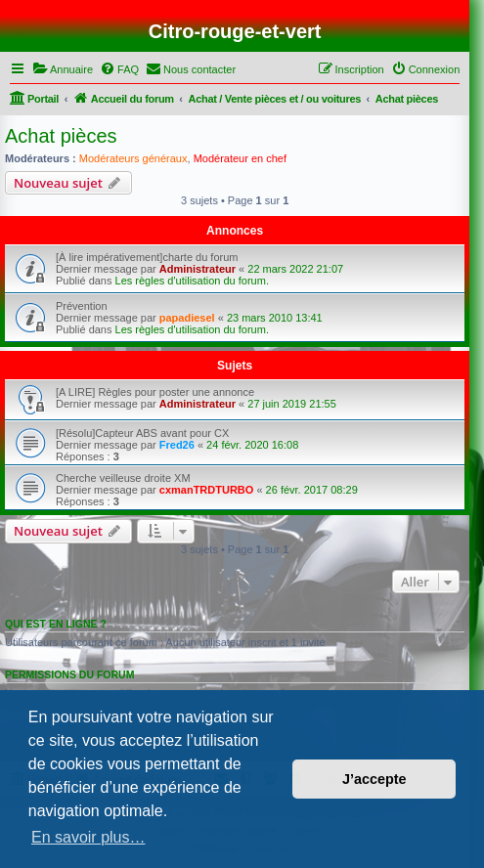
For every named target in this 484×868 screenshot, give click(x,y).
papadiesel (187, 318)
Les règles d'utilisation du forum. (192, 281)
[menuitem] (63, 69)
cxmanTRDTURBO (207, 490)
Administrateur (198, 269)
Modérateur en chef (240, 158)
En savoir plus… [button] (88, 837)
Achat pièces (61, 136)
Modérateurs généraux (133, 158)
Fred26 (177, 445)
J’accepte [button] (374, 779)
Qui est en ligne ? (56, 624)
